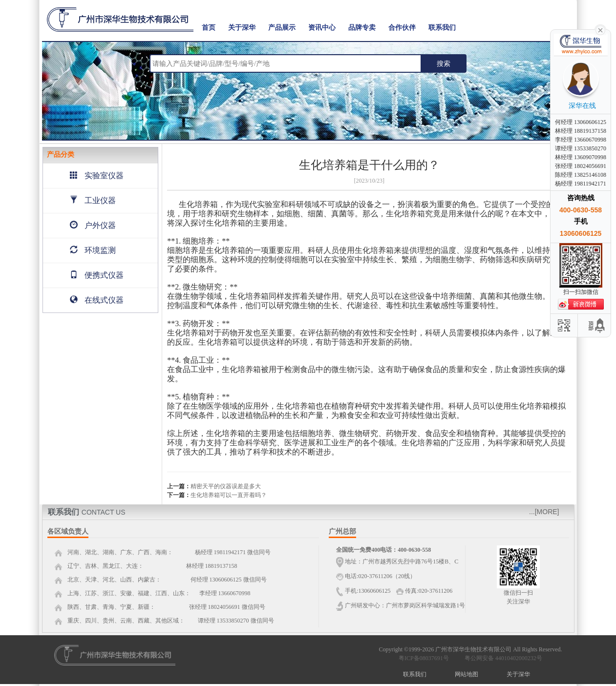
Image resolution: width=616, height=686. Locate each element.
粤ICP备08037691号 (424, 658)
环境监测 (93, 250)
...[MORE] (544, 512)
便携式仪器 (97, 275)
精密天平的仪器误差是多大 (226, 486)
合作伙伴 (402, 28)
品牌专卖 (362, 28)
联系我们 (442, 28)
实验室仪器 (97, 176)
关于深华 (242, 28)
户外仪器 (93, 225)
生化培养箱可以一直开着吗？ (229, 495)
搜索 (444, 63)
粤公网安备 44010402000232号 (501, 658)
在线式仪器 (97, 300)
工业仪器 (93, 200)
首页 (209, 28)
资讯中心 (322, 28)
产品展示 (282, 28)
